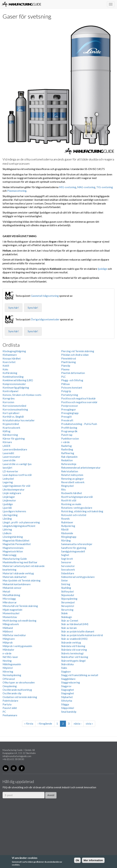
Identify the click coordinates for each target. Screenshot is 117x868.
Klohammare (10, 355)
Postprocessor (70, 406)
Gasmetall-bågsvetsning (45, 296)
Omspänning (10, 686)
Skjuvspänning (69, 599)
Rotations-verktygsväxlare (77, 508)
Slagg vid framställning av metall (80, 675)
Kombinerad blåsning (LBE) (18, 380)
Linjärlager (9, 497)
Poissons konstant (72, 388)
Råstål (65, 529)
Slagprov (66, 686)
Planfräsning (68, 362)
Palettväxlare (10, 701)
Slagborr (66, 672)
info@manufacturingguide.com (17, 756)
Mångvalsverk (11, 624)
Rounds (65, 519)
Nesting (7, 661)
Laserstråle (9, 460)
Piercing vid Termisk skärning (78, 351)
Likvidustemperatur (14, 489)
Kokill (6, 366)
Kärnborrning (10, 435)
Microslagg (9, 599)
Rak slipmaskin (69, 457)
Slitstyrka (67, 701)
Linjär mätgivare (12, 493)
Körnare (7, 442)
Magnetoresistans (13, 548)
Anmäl (51, 795)
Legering (8, 482)
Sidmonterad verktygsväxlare (78, 577)
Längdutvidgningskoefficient (19, 526)
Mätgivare (9, 639)
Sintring (66, 584)
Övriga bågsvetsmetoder (45, 319)
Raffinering (68, 453)
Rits (63, 489)
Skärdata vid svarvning (74, 650)
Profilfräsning (69, 428)
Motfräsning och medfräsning (19, 621)
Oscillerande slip (12, 693)
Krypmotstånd (11, 424)
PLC (63, 377)
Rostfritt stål (69, 500)
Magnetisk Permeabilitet (17, 544)
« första (29, 724)
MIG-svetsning (68, 187)
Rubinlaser (67, 522)
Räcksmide (67, 533)
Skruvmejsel (68, 602)
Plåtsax (66, 384)
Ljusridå (7, 508)
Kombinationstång (13, 377)
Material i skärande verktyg (18, 573)
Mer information (93, 860)
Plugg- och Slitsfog (72, 380)
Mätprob (8, 642)
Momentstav (10, 617)
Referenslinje (69, 464)
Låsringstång (10, 515)
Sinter (65, 580)
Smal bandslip (69, 712)
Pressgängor (69, 409)
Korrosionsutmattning (15, 409)
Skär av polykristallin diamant (78, 631)
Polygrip (66, 391)
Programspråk (69, 431)
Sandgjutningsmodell (73, 551)
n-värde (7, 653)
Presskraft (67, 420)
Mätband (8, 628)
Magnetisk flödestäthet (16, 540)
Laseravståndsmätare (15, 449)
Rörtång (66, 540)
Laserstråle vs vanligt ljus (17, 464)
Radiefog (66, 446)
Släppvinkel (68, 708)
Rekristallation (70, 471)
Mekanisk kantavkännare (17, 584)
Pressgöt (66, 417)
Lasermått (8, 453)
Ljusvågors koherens (14, 511)
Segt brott (67, 559)
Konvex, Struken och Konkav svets (22, 395)
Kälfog (6, 431)
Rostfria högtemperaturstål (77, 497)
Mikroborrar (10, 602)
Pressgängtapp (70, 413)
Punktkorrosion (70, 439)
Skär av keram (69, 628)
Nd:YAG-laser (10, 657)
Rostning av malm (71, 504)
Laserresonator (11, 457)
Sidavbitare (68, 573)
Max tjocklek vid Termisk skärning (22, 580)
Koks (5, 369)
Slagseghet (68, 690)
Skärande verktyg (71, 642)
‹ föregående (45, 724)
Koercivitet (9, 362)
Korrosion (8, 402)
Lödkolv (7, 533)
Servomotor (68, 566)
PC (4, 712)
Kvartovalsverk (11, 428)
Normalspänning (12, 675)
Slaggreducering (71, 682)
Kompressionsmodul (14, 384)
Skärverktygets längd (73, 661)
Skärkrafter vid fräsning (75, 657)
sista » (89, 724)
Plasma (65, 369)
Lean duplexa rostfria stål (17, 475)
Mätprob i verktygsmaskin (17, 646)
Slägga (65, 704)
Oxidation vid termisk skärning (20, 697)
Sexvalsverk (68, 570)
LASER (6, 446)
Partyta (7, 704)
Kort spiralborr (11, 413)
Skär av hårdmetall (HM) (75, 624)
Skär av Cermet (70, 621)
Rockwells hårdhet (72, 493)
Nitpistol (8, 668)
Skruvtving (67, 610)
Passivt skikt (10, 708)
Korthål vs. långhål (13, 417)
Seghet (65, 555)
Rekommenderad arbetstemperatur (81, 468)
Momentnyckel (11, 613)
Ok (77, 860)
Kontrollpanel (10, 391)
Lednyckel (8, 479)
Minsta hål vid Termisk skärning (20, 606)
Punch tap (67, 435)
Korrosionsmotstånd (14, 406)
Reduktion (67, 460)
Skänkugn (67, 617)
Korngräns (9, 398)
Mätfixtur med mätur (14, 635)
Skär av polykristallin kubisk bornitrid (82, 635)
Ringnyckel (67, 486)
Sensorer (66, 562)
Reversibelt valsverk (73, 482)
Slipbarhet (67, 697)
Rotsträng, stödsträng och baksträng (82, 511)
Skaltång (66, 588)
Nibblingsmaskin (12, 664)
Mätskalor (8, 650)
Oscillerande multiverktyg (17, 690)
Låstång (7, 519)
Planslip (66, 366)
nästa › (78, 724)
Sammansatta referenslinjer (77, 544)
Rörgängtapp (69, 537)
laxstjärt (7, 468)
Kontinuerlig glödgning (16, 388)
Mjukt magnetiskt (12, 610)
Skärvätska (67, 664)
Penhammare (10, 715)
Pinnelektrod (68, 358)
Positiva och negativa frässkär (78, 398)
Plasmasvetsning (17, 191)
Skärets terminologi (72, 653)
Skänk (64, 613)
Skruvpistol (68, 606)
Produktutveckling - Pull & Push (79, 424)
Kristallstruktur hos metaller (19, 420)
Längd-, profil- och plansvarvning (21, 522)
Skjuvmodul (68, 595)
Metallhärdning (11, 595)
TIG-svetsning (105, 187)
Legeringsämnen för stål (16, 486)
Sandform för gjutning (74, 548)
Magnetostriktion (13, 551)
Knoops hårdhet (12, 358)
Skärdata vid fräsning (73, 646)
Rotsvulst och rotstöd (74, 515)
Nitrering (8, 672)
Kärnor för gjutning (14, 439)
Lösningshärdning (13, 537)
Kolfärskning (10, 373)
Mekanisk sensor (12, 588)
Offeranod (9, 679)
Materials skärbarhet (15, 577)
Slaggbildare (68, 679)
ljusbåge (102, 269)
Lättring (7, 529)
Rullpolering (68, 526)
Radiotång (67, 449)
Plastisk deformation (73, 373)
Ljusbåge (8, 504)
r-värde (65, 442)
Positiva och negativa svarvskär (79, 402)
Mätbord (8, 631)
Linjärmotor (9, 500)
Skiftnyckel (67, 591)
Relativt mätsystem (72, 475)
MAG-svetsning (86, 187)
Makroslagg (9, 555)
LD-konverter (10, 471)
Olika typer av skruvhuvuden (19, 682)
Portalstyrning (70, 395)
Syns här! (14, 308)
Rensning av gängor (73, 479)
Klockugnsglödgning (14, 351)
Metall (6, 591)
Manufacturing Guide (21, 4)
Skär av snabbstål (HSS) (74, 639)
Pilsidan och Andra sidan (75, 355)
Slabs (64, 668)
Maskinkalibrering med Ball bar (20, 562)
